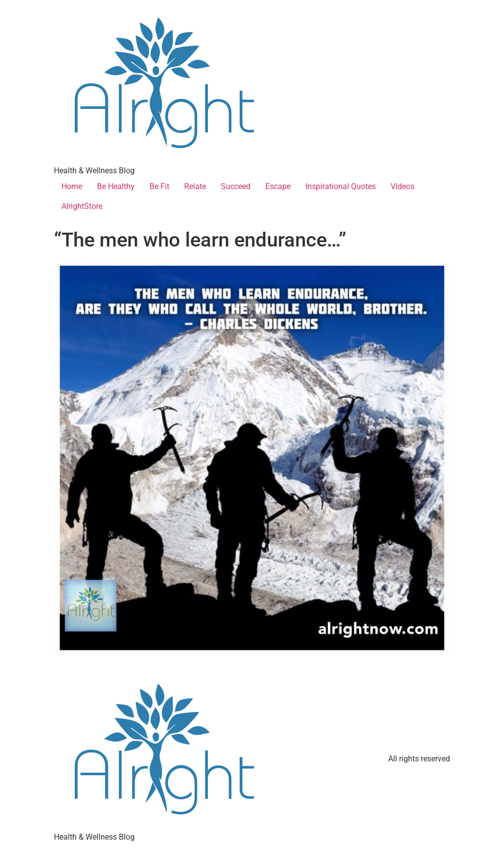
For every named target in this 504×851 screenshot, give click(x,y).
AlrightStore (82, 206)
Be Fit (159, 186)
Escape (278, 186)
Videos (403, 186)
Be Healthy (116, 186)
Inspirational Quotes (341, 186)
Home (72, 186)
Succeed (236, 186)
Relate (195, 186)
